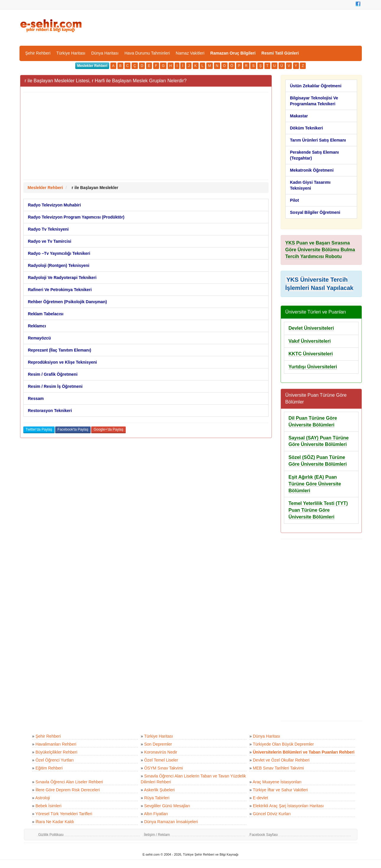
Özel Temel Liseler (161, 760)
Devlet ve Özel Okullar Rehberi (281, 760)
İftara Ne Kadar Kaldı (55, 822)
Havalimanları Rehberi (56, 744)
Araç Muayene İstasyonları (277, 782)
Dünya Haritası (105, 53)
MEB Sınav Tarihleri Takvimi (278, 768)
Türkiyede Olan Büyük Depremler (283, 744)
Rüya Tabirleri (157, 798)
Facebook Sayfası (264, 835)
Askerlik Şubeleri (159, 790)
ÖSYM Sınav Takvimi (163, 768)
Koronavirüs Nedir (161, 752)
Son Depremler (158, 744)
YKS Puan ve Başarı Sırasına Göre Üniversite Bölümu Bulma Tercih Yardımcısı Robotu (320, 250)
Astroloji (42, 798)
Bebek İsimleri (48, 806)
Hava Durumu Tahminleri (147, 53)
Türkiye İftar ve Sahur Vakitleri (280, 790)
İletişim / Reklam (157, 835)
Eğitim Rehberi (49, 768)
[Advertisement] (146, 136)
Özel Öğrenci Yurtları (55, 760)
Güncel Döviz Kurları (272, 814)
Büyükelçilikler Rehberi (56, 752)
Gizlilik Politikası (51, 835)
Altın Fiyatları (156, 814)
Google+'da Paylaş (108, 429)
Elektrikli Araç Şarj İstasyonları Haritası (288, 806)
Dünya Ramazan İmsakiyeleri (171, 822)
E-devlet (260, 798)
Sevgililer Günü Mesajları (167, 806)
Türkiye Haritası (71, 53)
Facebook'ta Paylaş (73, 429)
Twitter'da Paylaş (39, 429)
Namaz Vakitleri (190, 53)
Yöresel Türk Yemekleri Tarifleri (64, 814)
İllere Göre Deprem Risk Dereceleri (68, 790)
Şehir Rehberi (38, 53)
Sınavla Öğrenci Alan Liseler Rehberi (69, 782)
